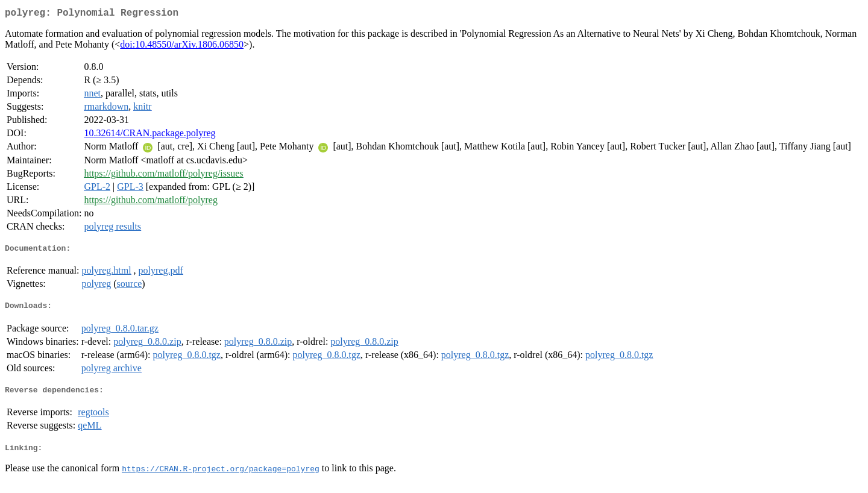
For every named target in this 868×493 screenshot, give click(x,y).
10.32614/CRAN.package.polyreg (149, 135)
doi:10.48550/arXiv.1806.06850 (182, 47)
